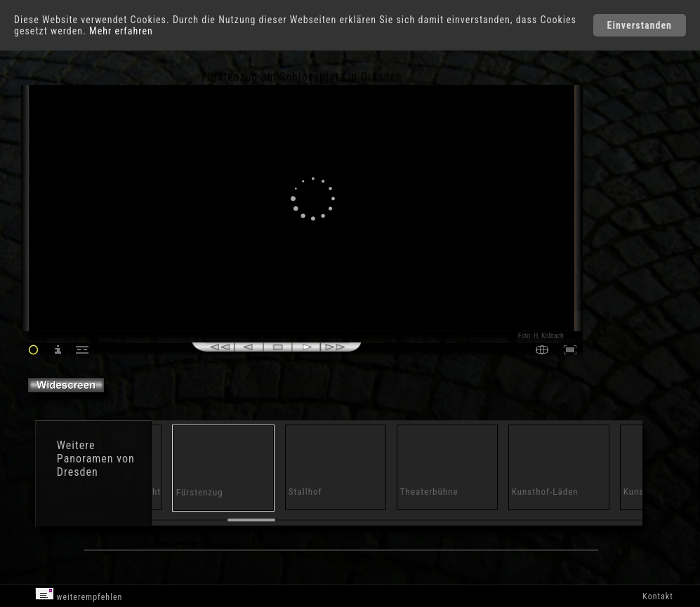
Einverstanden (640, 25)
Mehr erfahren (121, 31)
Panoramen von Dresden (96, 465)
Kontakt (658, 596)
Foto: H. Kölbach (541, 336)
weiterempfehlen (79, 595)
